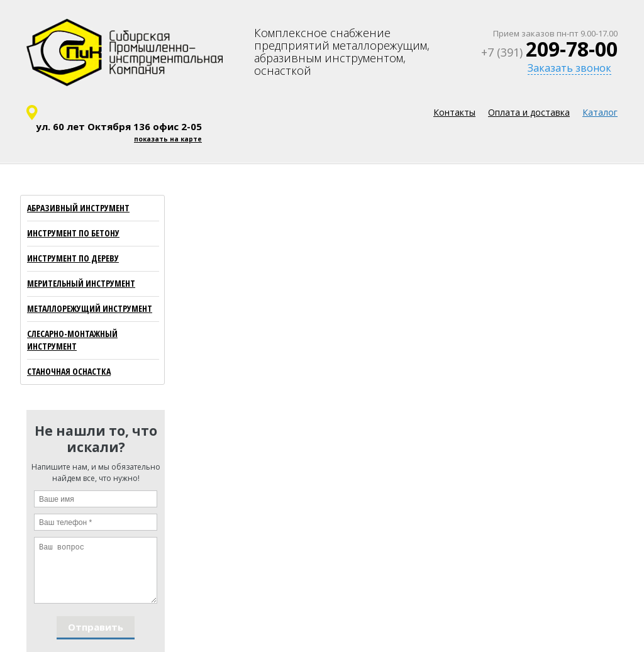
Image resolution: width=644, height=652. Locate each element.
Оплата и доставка (529, 112)
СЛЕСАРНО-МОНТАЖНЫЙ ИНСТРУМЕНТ (72, 340)
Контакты (454, 112)
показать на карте (168, 139)
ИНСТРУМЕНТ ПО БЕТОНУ (73, 233)
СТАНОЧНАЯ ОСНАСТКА (69, 371)
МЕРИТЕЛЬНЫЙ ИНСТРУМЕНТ (81, 283)
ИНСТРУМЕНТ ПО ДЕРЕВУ (73, 258)
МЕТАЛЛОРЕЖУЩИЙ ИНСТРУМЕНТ (90, 308)
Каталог (600, 112)
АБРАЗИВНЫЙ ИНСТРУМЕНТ (78, 208)
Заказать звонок (569, 68)
